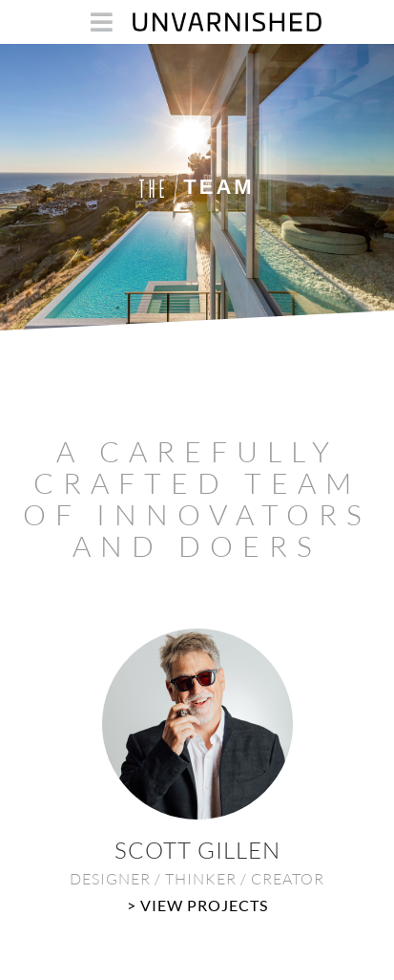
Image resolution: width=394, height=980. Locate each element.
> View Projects (197, 905)
